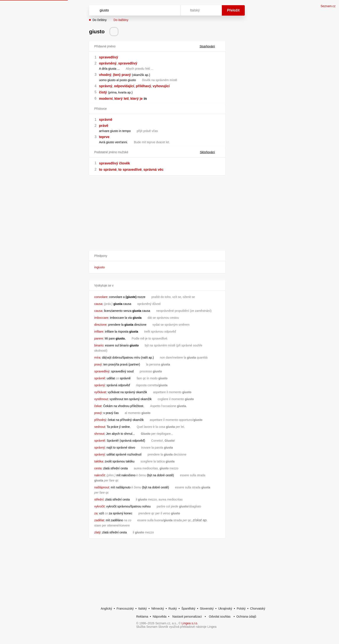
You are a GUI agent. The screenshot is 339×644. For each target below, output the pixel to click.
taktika (99, 461)
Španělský (188, 609)
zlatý (97, 532)
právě (104, 126)
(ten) (117, 75)
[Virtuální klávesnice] (173, 10)
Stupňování (210, 46)
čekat (98, 406)
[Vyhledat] (134, 10)
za (96, 513)
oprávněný (108, 63)
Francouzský (125, 609)
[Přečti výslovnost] (114, 32)
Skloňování (210, 152)
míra (97, 357)
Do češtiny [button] (100, 20)
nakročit (100, 475)
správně (106, 120)
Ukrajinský (225, 609)
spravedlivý (109, 57)
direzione (100, 325)
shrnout (99, 434)
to (101, 170)
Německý (158, 609)
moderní (106, 99)
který (118, 99)
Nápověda (160, 617)
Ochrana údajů (246, 617)
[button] (157, 256)
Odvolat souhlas (220, 617)
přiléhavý (143, 86)
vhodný (105, 75)
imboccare (101, 318)
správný (106, 86)
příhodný (100, 420)
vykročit (99, 506)
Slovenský (207, 609)
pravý (126, 75)
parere (99, 338)
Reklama (142, 617)
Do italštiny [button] (121, 20)
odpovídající (124, 86)
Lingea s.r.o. (190, 623)
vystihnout (101, 399)
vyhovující (161, 86)
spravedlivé (132, 170)
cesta (98, 468)
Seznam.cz (328, 6)
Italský (142, 609)
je (141, 99)
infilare (99, 332)
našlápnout (102, 487)
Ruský (173, 609)
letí (126, 99)
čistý (103, 92)
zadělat (99, 520)
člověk (125, 163)
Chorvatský (258, 609)
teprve (104, 137)
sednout (100, 427)
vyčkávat (100, 392)
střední (99, 499)
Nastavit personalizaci (187, 617)
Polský (241, 609)
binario (99, 345)
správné (110, 170)
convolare (101, 297)
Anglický (106, 609)
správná (150, 170)
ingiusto (99, 267)
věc (161, 170)
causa (98, 304)
